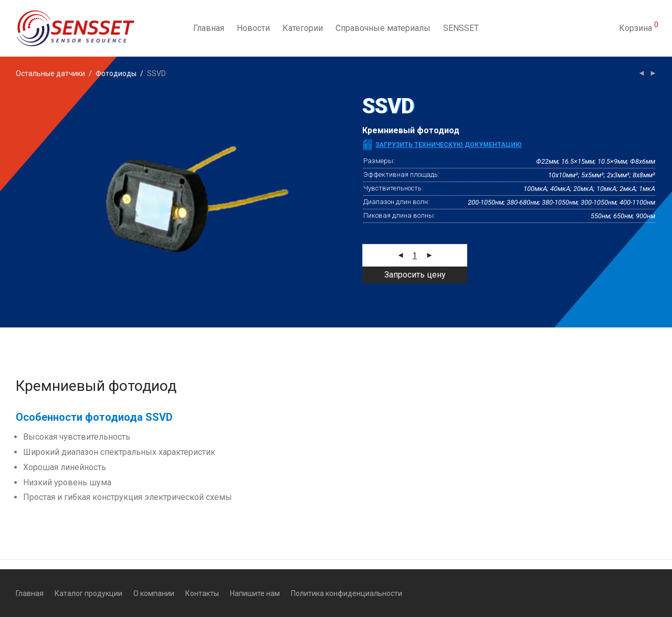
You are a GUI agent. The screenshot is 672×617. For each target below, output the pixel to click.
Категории (303, 28)
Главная (209, 28)
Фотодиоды (116, 73)
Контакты (202, 593)
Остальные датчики (50, 73)
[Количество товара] (415, 256)
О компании (154, 593)
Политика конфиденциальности (346, 593)
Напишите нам (255, 593)
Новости (253, 28)
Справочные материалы (383, 28)
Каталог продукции (88, 593)
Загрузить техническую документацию (449, 145)
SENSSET (461, 28)
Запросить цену (415, 275)
